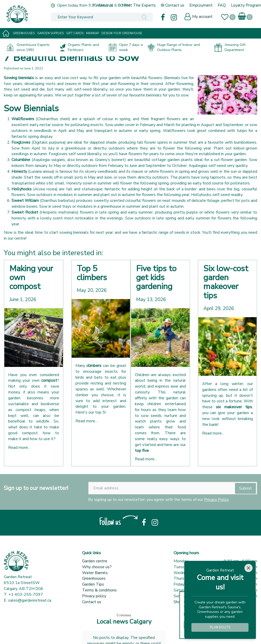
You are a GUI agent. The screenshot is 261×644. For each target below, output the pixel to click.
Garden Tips (93, 584)
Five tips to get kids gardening (156, 277)
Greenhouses (94, 578)
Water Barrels (95, 573)
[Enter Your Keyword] (94, 17)
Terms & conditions (99, 590)
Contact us (92, 602)
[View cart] (242, 15)
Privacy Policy (217, 500)
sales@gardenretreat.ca (30, 600)
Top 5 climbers (92, 273)
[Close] (249, 568)
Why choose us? (97, 567)
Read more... (19, 448)
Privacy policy (94, 596)
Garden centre (95, 561)
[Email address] (173, 488)
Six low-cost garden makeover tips (226, 282)
